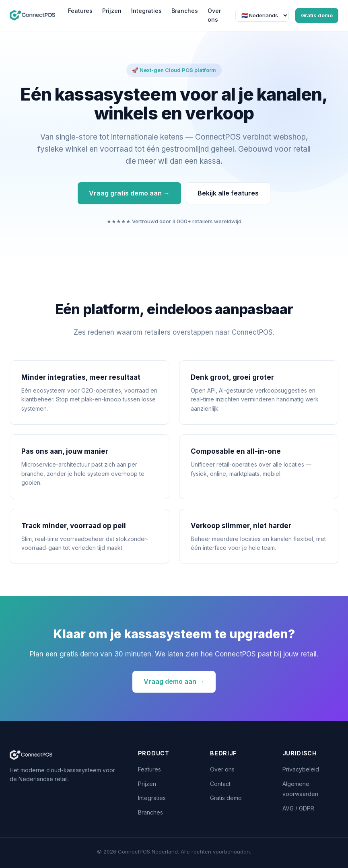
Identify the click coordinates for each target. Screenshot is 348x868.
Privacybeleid (301, 769)
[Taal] (262, 15)
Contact (220, 784)
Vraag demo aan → (174, 681)
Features (80, 11)
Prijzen (112, 11)
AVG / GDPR (298, 808)
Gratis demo (317, 15)
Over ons (214, 15)
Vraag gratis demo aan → (129, 193)
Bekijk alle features (228, 193)
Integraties (146, 11)
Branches (185, 11)
